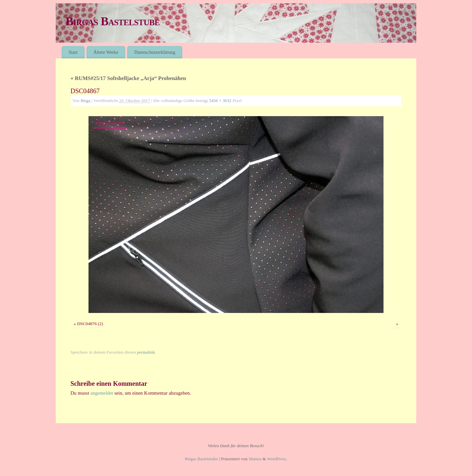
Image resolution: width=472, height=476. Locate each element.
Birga (86, 101)
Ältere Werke (106, 52)
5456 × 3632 (220, 101)
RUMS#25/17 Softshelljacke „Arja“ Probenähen (128, 78)
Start (73, 52)
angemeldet (102, 393)
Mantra (255, 459)
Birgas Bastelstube (113, 21)
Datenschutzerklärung (155, 52)
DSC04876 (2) (90, 324)
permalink (146, 352)
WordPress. (277, 459)
